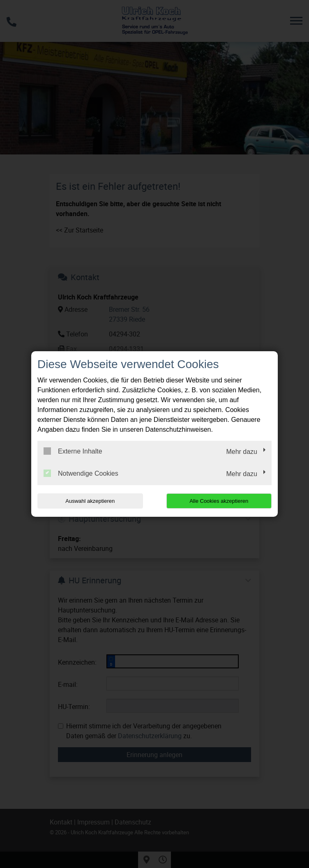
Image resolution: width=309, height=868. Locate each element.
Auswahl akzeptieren (90, 501)
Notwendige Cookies (81, 473)
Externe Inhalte (73, 451)
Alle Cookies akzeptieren (219, 501)
